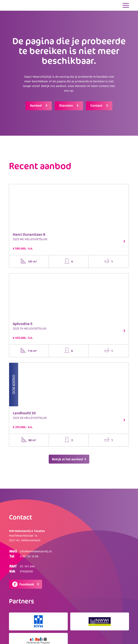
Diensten (66, 105)
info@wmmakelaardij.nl (36, 551)
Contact (97, 105)
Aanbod (36, 105)
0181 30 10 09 (29, 556)
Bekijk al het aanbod (69, 458)
